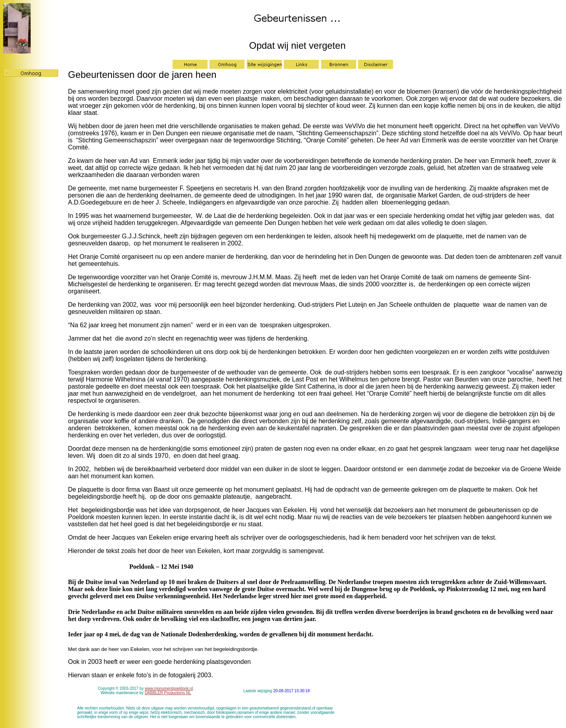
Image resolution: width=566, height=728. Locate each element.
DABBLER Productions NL (168, 693)
